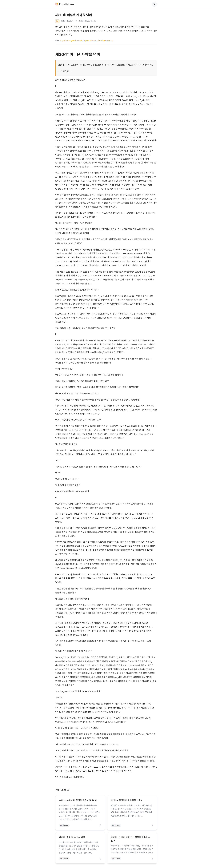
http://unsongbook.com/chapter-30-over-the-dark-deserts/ (86, 40)
